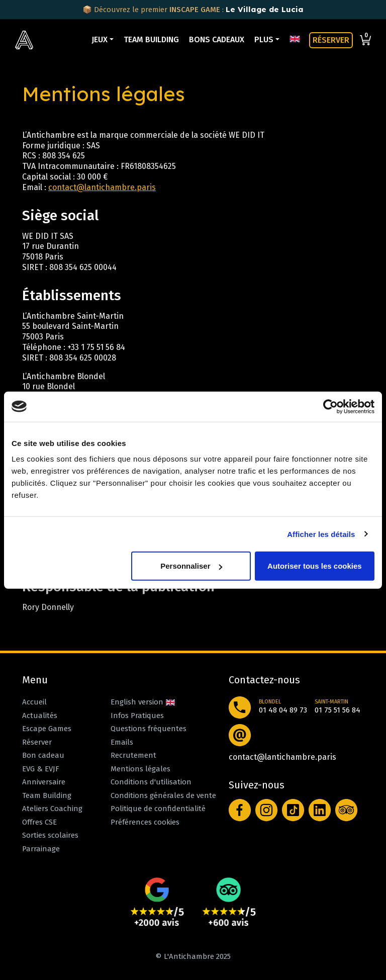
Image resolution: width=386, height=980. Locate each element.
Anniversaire (44, 782)
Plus (264, 39)
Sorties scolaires (50, 835)
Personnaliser (191, 566)
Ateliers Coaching (52, 809)
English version (143, 702)
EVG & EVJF (41, 769)
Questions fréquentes (149, 729)
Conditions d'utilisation (151, 782)
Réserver (37, 742)
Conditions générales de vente (163, 795)
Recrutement (133, 755)
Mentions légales (140, 769)
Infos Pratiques (137, 716)
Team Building (151, 39)
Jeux (100, 39)
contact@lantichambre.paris (102, 187)
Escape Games (47, 729)
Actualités (40, 716)
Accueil (34, 702)
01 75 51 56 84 (337, 710)
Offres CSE (39, 822)
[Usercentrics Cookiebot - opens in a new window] (330, 406)
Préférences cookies (145, 822)
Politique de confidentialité (158, 809)
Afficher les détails (321, 534)
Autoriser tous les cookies (315, 566)
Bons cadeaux (217, 39)
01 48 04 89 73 (283, 710)
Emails (122, 742)
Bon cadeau (43, 755)
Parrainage (41, 849)
